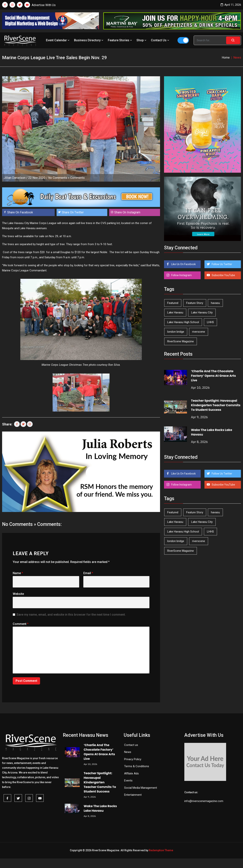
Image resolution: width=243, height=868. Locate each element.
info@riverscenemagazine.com (204, 801)
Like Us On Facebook (183, 264)
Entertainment (133, 795)
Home (226, 58)
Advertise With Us (44, 5)
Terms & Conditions (137, 766)
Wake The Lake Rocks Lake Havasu (100, 808)
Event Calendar (58, 40)
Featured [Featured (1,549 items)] (173, 303)
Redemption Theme (161, 850)
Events (128, 781)
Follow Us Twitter (222, 264)
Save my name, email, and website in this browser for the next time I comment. (71, 615)
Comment (21, 624)
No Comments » (59, 178)
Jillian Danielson (15, 178)
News (128, 752)
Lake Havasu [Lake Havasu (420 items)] (175, 312)
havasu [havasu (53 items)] (215, 303)
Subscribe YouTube (223, 275)
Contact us (131, 745)
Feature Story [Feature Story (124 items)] (195, 303)
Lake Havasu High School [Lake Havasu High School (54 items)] (183, 322)
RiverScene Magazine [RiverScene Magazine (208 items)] (181, 341)
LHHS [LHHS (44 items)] (210, 322)
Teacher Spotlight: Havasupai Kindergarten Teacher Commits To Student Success (216, 405)
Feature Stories (120, 40)
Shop (142, 40)
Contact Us (160, 40)
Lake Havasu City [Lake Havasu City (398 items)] (202, 312)
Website (18, 594)
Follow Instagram (181, 275)
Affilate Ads (131, 773)
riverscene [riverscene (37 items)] (199, 332)
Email (88, 573)
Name (18, 573)
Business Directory (89, 40)
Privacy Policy (133, 759)
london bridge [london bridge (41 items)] (176, 332)
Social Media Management (141, 788)
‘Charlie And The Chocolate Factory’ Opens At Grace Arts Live (213, 376)
